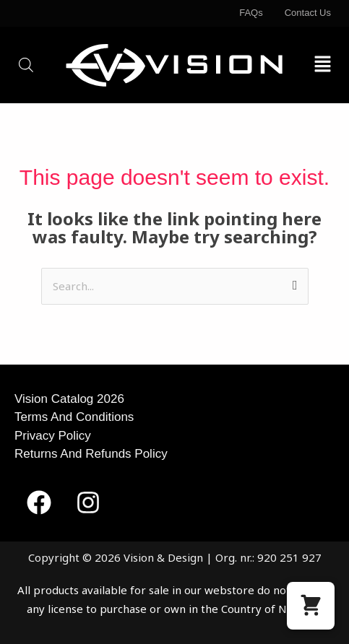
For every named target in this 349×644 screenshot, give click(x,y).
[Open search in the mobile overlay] (26, 65)
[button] (323, 65)
